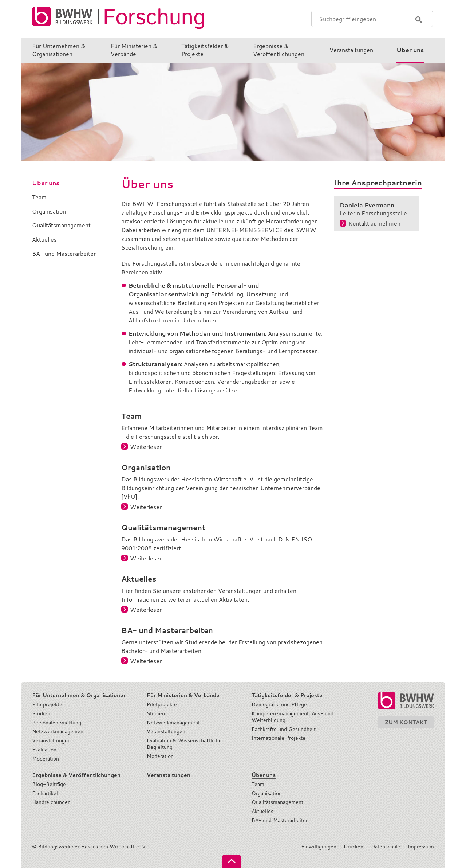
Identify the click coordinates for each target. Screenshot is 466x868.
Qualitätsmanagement (277, 802)
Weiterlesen (146, 447)
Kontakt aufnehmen (374, 223)
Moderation (46, 759)
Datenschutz (386, 847)
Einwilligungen (319, 847)
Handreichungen (51, 802)
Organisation (267, 793)
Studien (41, 713)
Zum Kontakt (406, 722)
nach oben (232, 861)
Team (258, 784)
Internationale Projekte (279, 738)
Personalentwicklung (57, 723)
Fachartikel (45, 793)
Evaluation (44, 750)
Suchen (419, 20)
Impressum (421, 847)
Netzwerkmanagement (59, 731)
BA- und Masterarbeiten (280, 820)
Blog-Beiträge (49, 784)
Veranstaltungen (51, 740)
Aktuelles (262, 811)
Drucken (354, 847)
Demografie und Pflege (279, 704)
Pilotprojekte (47, 704)
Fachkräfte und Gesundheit (284, 729)
